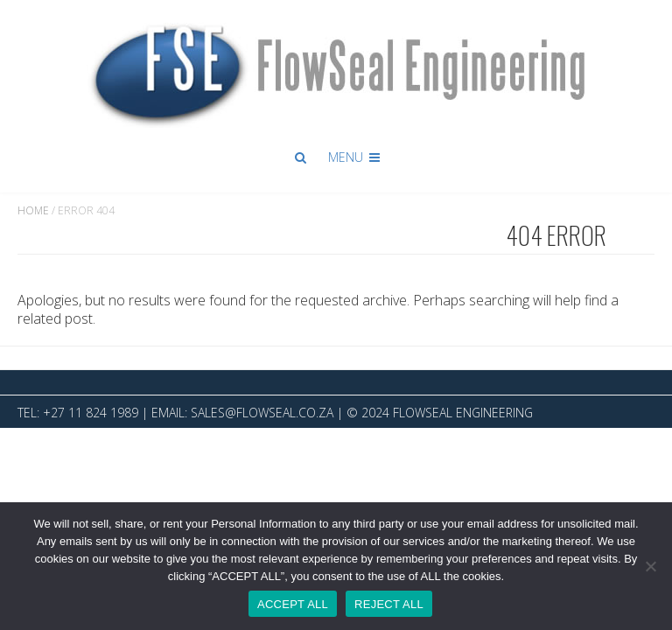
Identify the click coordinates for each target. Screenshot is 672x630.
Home (33, 210)
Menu (355, 157)
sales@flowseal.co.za (262, 413)
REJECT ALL (389, 604)
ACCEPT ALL (293, 604)
